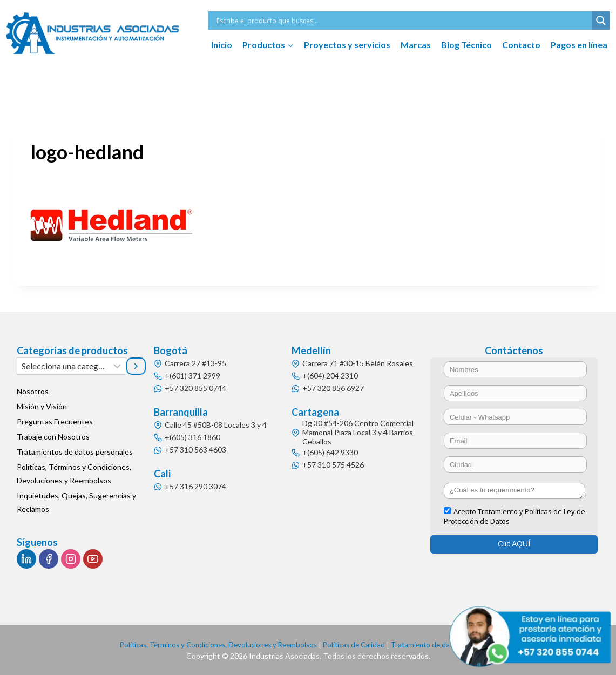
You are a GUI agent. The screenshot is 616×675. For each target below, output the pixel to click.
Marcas (416, 45)
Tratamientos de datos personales (75, 452)
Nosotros (33, 391)
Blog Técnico (466, 45)
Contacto (521, 45)
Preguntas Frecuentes (55, 421)
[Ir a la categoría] (136, 366)
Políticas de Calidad (357, 644)
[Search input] (403, 21)
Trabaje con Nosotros (53, 437)
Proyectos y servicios (347, 45)
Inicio (222, 45)
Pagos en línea (579, 45)
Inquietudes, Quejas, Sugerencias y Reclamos (76, 502)
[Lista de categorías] (72, 366)
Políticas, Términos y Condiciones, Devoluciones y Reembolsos (74, 474)
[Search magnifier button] (601, 21)
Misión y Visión (42, 406)
